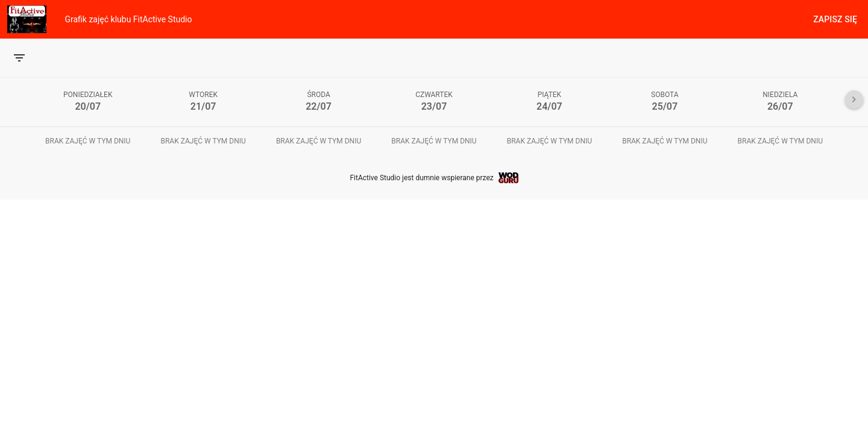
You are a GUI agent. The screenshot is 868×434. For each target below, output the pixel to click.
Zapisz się (835, 19)
